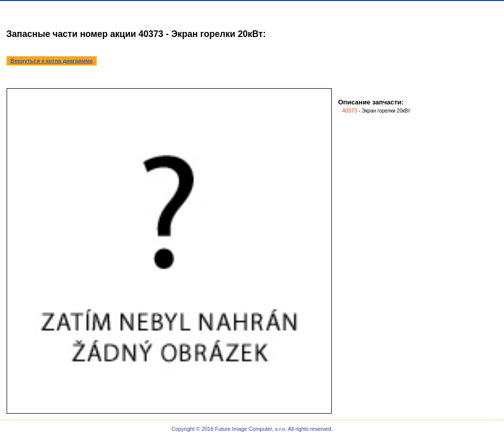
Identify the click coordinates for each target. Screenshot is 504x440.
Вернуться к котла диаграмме (52, 61)
